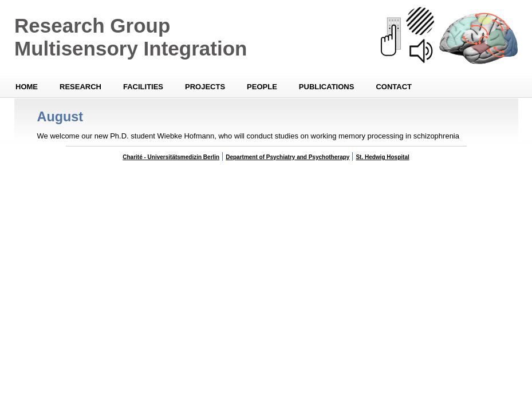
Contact (394, 87)
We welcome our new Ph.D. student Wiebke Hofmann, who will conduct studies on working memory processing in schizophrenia (249, 136)
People (262, 87)
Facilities (143, 87)
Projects (205, 87)
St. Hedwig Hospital (382, 157)
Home (27, 87)
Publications (327, 87)
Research (80, 87)
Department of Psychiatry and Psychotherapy (287, 157)
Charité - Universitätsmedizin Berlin (171, 157)
